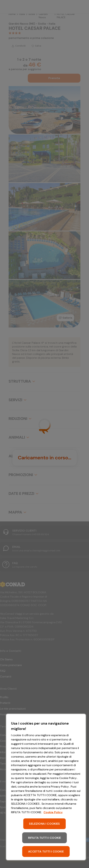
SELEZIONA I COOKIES (44, 824)
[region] (46, 787)
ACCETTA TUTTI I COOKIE (46, 851)
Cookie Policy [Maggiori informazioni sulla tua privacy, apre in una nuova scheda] (53, 812)
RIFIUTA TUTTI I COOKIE (45, 838)
